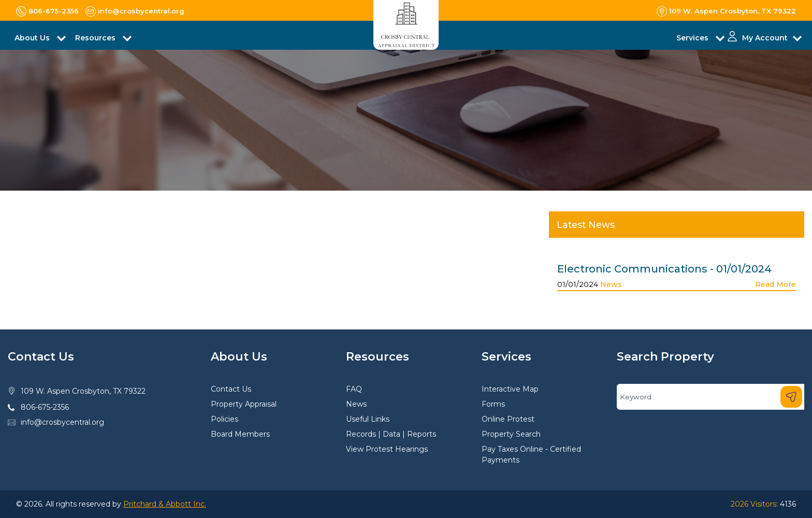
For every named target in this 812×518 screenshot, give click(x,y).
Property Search (511, 434)
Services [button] (693, 38)
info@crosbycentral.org (62, 422)
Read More (775, 284)
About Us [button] (33, 38)
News (611, 284)
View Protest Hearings (387, 449)
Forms (493, 404)
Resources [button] (96, 38)
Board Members (240, 434)
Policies (224, 419)
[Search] (711, 397)
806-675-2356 (45, 407)
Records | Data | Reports (391, 434)
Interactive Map (510, 389)
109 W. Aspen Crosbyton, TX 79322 (83, 391)
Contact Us (231, 389)
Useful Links (368, 419)
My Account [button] (765, 38)
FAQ (354, 389)
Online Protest (508, 419)
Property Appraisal (244, 404)
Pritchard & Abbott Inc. (165, 504)
